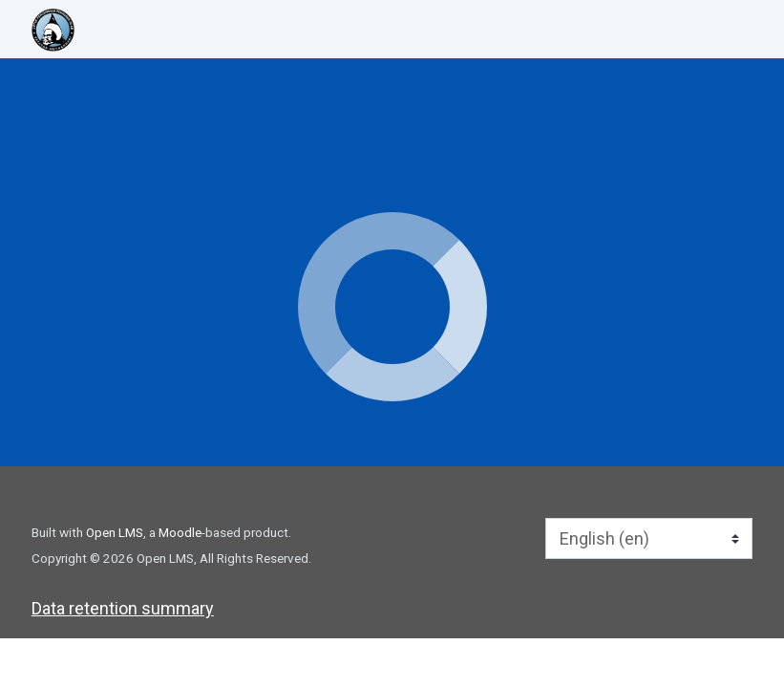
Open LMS (115, 532)
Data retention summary (123, 608)
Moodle (180, 532)
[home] (104, 30)
